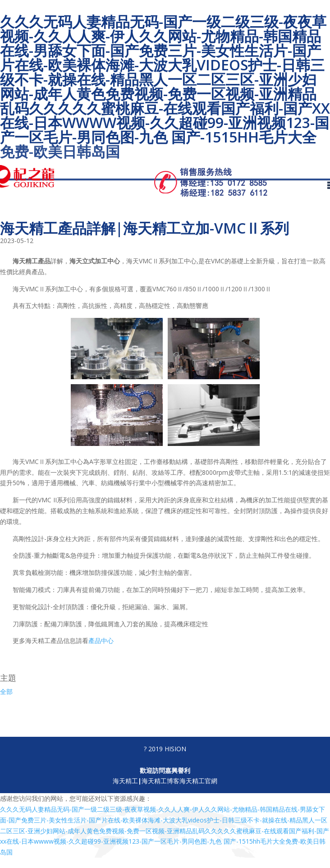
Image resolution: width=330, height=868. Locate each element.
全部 (6, 691)
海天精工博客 (160, 781)
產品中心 (101, 641)
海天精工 (125, 781)
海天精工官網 (198, 781)
